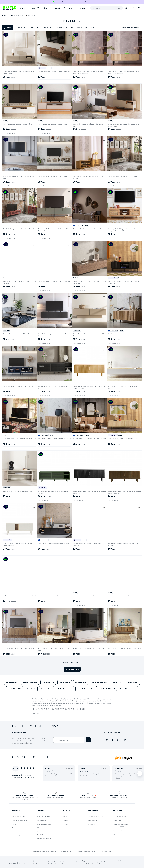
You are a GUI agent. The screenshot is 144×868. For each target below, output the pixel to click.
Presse (14, 832)
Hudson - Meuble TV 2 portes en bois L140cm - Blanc (88, 648)
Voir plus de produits (72, 669)
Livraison (66, 824)
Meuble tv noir (31, 689)
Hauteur (34, 28)
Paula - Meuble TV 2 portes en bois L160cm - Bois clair (54, 596)
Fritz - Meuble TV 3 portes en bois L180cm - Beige (52, 124)
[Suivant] (140, 773)
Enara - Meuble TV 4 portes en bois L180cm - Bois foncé (19, 648)
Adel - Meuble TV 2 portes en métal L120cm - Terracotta (124, 596)
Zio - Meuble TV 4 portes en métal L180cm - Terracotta (19, 229)
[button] (72, 28)
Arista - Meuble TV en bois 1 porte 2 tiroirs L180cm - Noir (19, 439)
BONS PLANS (82, 8)
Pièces (45, 8)
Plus (92, 28)
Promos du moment (120, 816)
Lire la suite (35, 713)
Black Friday (117, 820)
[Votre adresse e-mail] (69, 740)
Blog (39, 828)
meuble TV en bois (97, 701)
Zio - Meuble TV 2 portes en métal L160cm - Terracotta (54, 281)
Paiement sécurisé (69, 816)
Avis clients (92, 824)
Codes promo (118, 830)
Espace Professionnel (45, 824)
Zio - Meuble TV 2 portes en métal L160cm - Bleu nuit (19, 386)
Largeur (47, 28)
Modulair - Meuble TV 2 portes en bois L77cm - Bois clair (89, 439)
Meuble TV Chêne (81, 682)
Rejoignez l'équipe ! (19, 828)
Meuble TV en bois (12, 682)
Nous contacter (93, 820)
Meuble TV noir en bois (65, 689)
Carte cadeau (42, 820)
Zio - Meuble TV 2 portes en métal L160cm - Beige (52, 176)
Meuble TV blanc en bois (85, 689)
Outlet (115, 834)
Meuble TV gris (117, 682)
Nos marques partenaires (21, 820)
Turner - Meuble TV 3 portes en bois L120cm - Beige (88, 229)
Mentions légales (66, 852)
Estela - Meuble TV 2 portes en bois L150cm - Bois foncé (19, 596)
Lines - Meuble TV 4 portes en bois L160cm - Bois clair (124, 439)
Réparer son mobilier (44, 838)
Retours (65, 820)
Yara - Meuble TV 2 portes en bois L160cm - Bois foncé (54, 72)
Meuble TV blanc (133, 682)
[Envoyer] (88, 740)
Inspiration (58, 8)
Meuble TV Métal (65, 682)
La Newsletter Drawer (19, 836)
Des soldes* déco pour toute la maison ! (121, 825)
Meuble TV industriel (14, 689)
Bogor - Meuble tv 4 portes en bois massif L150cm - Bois (124, 648)
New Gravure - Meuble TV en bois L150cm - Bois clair (123, 334)
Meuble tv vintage (47, 689)
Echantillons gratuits (44, 816)
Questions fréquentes (95, 816)
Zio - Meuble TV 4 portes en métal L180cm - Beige (122, 176)
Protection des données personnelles (45, 852)
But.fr (14, 824)
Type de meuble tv (79, 28)
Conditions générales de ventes (85, 852)
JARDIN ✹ (23, 8)
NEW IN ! (71, 8)
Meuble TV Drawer (48, 682)
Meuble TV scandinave (30, 682)
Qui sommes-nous (18, 816)
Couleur (21, 28)
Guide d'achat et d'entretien (43, 833)
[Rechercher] (106, 8)
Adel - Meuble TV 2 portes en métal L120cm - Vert (87, 596)
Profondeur (62, 28)
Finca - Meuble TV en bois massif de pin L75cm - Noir (53, 544)
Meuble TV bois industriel (128, 689)
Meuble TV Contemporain (99, 682)
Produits (33, 8)
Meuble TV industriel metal (106, 689)
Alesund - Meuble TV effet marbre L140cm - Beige (17, 491)
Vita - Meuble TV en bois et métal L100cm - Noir (17, 334)
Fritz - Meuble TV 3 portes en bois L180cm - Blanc (17, 124)
